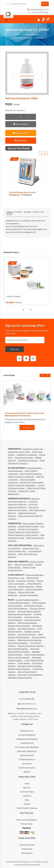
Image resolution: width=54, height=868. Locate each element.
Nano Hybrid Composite (31, 474)
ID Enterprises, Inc (26, 862)
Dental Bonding (34, 468)
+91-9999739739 (36, 12)
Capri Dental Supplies (34, 654)
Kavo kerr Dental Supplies (30, 675)
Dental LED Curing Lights (32, 482)
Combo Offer (27, 849)
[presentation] (41, 153)
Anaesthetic (27, 764)
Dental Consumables (29, 595)
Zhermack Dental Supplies (20, 614)
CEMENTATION (27, 743)
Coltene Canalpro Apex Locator (22, 192)
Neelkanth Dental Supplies (30, 666)
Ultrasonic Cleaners (26, 581)
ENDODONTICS (27, 731)
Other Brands (24, 663)
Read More (27, 427)
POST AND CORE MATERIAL (27, 747)
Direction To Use (38, 212)
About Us (27, 788)
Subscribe (15, 349)
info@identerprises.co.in (38, 9)
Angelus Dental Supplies (19, 626)
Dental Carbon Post (17, 551)
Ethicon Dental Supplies (19, 657)
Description (18, 212)
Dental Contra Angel (24, 564)
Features (10, 212)
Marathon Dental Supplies (20, 678)
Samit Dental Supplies (18, 643)
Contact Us (27, 796)
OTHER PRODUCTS (31, 35)
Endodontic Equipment (27, 455)
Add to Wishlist (21, 124)
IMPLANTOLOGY (27, 755)
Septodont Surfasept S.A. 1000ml (28, 38)
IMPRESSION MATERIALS (27, 739)
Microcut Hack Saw (35, 575)
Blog (27, 800)
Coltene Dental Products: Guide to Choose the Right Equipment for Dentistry (25, 414)
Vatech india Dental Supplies (31, 646)
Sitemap (27, 804)
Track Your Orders (27, 792)
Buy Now (21, 140)
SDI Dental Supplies (34, 606)
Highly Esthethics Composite (21, 477)
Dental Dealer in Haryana (27, 808)
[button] (27, 73)
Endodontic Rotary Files (19, 452)
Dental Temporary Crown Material (24, 532)
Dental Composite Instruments (22, 485)
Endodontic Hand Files (33, 449)
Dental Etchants (15, 471)
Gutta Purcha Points (24, 458)
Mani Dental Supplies (27, 623)
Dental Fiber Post (31, 548)
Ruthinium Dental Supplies (30, 640)
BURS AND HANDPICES (27, 751)
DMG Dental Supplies (18, 608)
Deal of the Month (27, 845)
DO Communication (32, 865)
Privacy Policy (27, 824)
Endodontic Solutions (28, 460)
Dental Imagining (26, 586)
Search (45, 4)
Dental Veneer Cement (29, 526)
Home (18, 35)
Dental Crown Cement (28, 529)
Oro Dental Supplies (27, 634)
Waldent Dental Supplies (19, 669)
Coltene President (13, 296)
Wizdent (27, 772)
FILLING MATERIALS (27, 735)
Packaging (27, 212)
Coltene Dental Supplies (19, 603)
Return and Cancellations (27, 820)
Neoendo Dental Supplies (29, 611)
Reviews (10, 214)
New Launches (27, 853)
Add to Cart (21, 133)
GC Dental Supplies (27, 629)
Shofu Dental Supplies (18, 649)
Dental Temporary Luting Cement (23, 535)
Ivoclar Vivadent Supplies (27, 600)
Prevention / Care (16, 578)
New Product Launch (27, 768)
